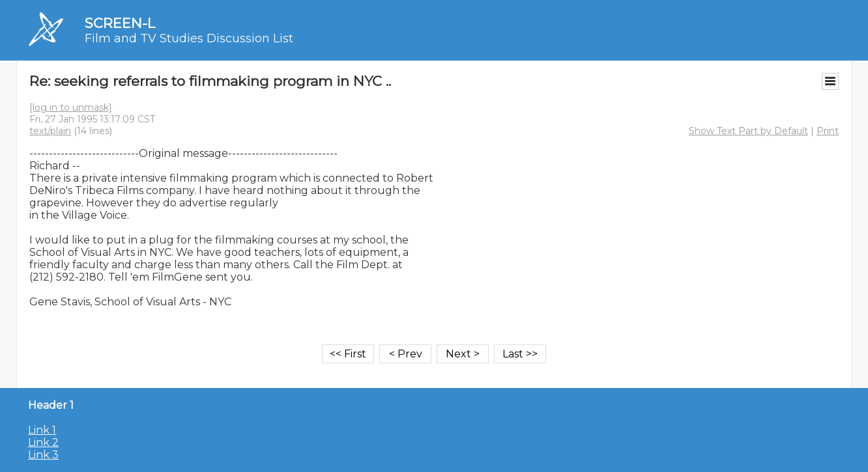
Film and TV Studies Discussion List (189, 38)
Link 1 (42, 430)
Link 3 (43, 455)
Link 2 (43, 442)
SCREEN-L (120, 23)
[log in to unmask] (71, 107)
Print (828, 131)
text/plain (50, 131)
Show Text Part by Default (748, 131)
